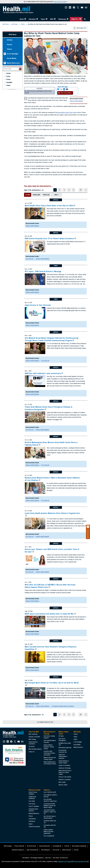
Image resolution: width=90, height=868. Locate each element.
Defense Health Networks (76, 101)
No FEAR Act (31, 846)
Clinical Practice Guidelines (33, 793)
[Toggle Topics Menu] (47, 19)
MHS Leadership (33, 734)
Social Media (12, 58)
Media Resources (13, 63)
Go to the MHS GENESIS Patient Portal (50, 800)
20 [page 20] (81, 190)
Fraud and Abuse (43, 846)
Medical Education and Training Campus (50, 758)
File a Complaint (48, 836)
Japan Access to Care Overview (38, 305)
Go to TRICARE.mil (49, 792)
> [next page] (86, 190)
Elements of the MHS (34, 737)
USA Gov (55, 850)
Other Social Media (65, 93)
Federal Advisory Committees (33, 743)
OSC (75, 850)
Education (32, 19)
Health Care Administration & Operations (63, 756)
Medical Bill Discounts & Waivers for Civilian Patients (65, 772)
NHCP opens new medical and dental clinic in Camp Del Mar (49, 614)
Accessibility (56, 846)
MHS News (13, 35)
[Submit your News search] (20, 69)
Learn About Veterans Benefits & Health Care (50, 811)
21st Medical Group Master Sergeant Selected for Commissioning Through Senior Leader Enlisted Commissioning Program (52, 339)
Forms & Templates (34, 806)
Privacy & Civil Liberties (65, 777)
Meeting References (34, 813)
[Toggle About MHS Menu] (25, 19)
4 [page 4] (69, 190)
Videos (9, 49)
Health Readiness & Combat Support (64, 762)
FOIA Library (32, 804)
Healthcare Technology (65, 768)
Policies (31, 816)
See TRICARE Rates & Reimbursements (50, 817)
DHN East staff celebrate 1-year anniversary (43, 373)
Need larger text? (80, 28)
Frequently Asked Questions (33, 810)
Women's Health (63, 785)
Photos (10, 45)
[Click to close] (88, 527)
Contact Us (32, 752)
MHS (52, 19)
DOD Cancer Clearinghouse (62, 740)
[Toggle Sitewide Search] (85, 19)
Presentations (32, 819)
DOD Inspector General (78, 846)
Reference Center (35, 790)
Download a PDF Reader (64, 862)
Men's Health (62, 782)
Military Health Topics (63, 733)
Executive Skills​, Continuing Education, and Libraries (49, 753)
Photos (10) (46, 195)
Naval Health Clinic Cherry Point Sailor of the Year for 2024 (49, 206)
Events (8, 76)
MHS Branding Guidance (35, 749)
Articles (10, 40)
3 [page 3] (64, 190)
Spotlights (9, 82)
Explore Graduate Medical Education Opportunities (49, 832)
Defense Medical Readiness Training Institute (49, 747)
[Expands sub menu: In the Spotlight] (5, 54)
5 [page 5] (73, 190)
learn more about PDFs (81, 862)
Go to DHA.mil (30, 259)
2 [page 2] (60, 190)
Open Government (31, 850)
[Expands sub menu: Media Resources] (5, 63)
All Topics (61, 736)
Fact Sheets (32, 801)
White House (66, 850)
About (22, 19)
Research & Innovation (65, 780)
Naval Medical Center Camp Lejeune (67, 113)
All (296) (28, 195)
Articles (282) (36, 195)
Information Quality (17, 850)
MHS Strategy (32, 739)
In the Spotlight (13, 54)
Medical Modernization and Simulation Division (50, 763)
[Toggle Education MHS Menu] (37, 19)
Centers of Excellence (64, 765)
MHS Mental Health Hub (65, 748)
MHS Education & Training (50, 733)
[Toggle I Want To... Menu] (80, 19)
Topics (43, 19)
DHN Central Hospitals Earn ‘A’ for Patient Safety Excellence (49, 239)
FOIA (66, 846)
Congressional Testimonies (32, 798)
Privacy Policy (18, 846)
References (62, 19)
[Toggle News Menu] (55, 19)
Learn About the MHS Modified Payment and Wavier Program (50, 806)
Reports (31, 824)
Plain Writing (44, 850)
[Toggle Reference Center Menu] (68, 19)
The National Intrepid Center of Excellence (63, 706)
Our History (32, 746)
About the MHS (34, 732)
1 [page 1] (55, 190)
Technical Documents (34, 827)
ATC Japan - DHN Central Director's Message (43, 271)
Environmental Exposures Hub (63, 751)
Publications (32, 821)
